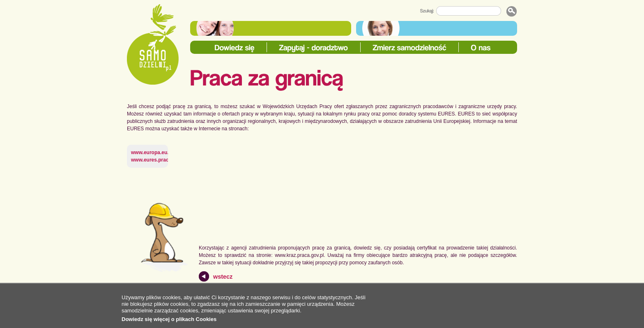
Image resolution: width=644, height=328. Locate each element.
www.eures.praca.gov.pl (159, 160)
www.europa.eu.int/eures (160, 152)
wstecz (223, 277)
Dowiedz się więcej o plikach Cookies (169, 319)
